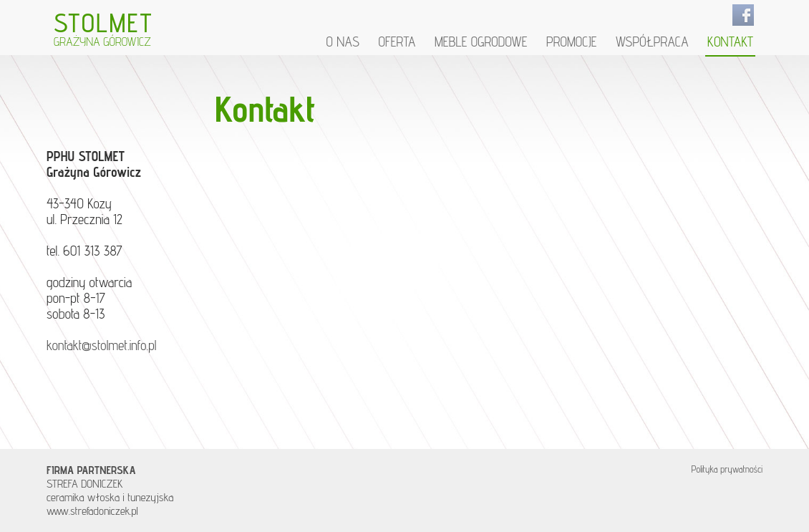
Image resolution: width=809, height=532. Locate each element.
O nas (343, 42)
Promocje (572, 42)
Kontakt (730, 42)
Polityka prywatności (727, 469)
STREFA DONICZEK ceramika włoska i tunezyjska (110, 484)
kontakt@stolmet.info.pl (101, 345)
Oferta (397, 42)
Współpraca (652, 42)
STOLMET (103, 28)
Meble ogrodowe (481, 42)
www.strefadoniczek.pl (92, 511)
